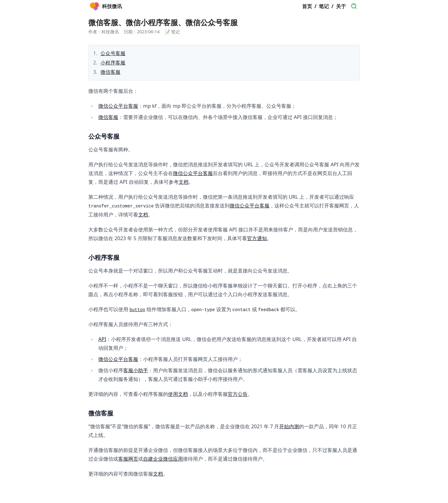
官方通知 (257, 238)
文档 (184, 182)
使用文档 (178, 394)
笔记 (324, 6)
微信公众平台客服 (118, 106)
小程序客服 (113, 63)
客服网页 (128, 459)
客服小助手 (136, 370)
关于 (341, 6)
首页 (307, 6)
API (102, 339)
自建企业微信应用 (163, 459)
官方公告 (238, 394)
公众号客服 (113, 53)
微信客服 (110, 72)
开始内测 (289, 426)
